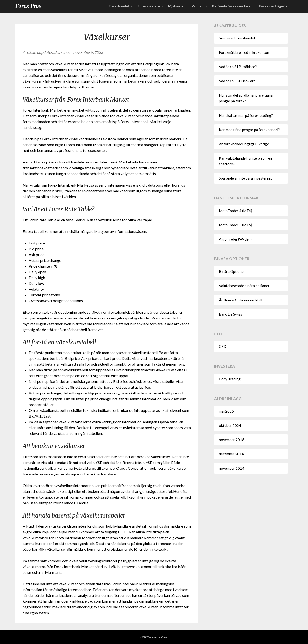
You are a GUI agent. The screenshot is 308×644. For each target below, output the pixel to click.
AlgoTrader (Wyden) (235, 239)
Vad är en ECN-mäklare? (238, 81)
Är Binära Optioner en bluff (241, 300)
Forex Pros (28, 6)
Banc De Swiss (231, 314)
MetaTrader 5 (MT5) (236, 225)
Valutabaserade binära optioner (244, 286)
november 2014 (232, 468)
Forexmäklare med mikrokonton (244, 52)
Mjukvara (176, 6)
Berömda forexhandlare (231, 6)
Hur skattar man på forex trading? (246, 115)
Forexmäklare (149, 6)
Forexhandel (119, 6)
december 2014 (231, 454)
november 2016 (232, 440)
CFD (223, 346)
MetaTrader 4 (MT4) (236, 211)
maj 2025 (226, 411)
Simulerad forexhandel (237, 38)
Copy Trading (230, 379)
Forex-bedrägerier (274, 6)
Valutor (198, 6)
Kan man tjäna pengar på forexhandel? (249, 130)
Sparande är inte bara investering (245, 178)
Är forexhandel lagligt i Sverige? (245, 144)
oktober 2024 (230, 425)
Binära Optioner (232, 271)
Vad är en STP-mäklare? (238, 67)
